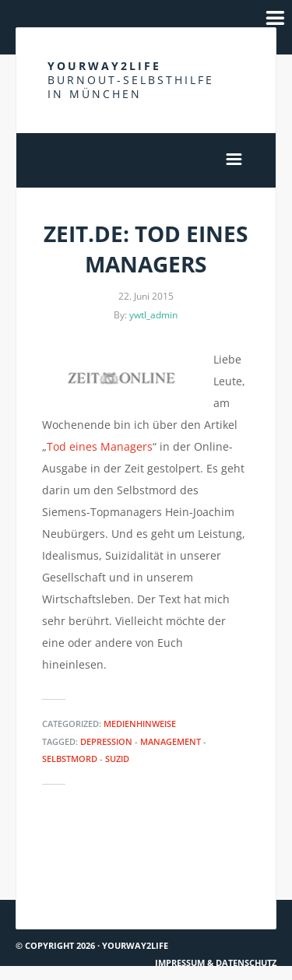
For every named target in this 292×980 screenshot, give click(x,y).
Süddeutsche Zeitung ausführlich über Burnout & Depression (78, 873)
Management (171, 741)
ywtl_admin (153, 315)
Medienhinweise (140, 724)
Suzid (117, 759)
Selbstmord (70, 759)
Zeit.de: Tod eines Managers (146, 249)
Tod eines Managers (100, 446)
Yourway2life (131, 80)
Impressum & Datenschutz (216, 962)
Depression (106, 741)
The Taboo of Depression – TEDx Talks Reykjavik (215, 872)
